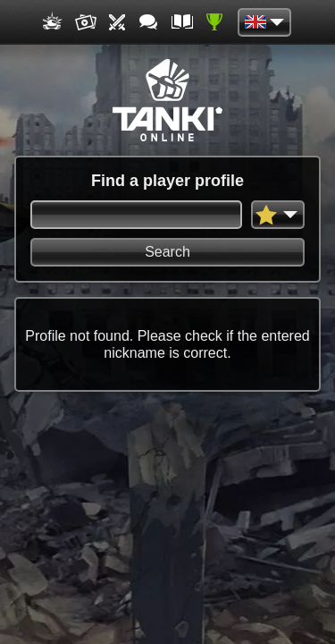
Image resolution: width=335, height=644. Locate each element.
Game (54, 22)
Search (167, 252)
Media (86, 22)
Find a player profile (167, 181)
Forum (150, 22)
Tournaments (118, 22)
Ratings (214, 22)
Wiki (182, 22)
